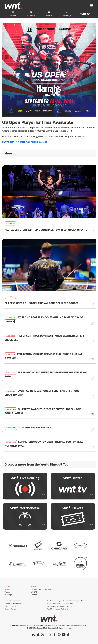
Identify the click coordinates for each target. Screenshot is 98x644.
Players (34, 586)
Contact (34, 595)
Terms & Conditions (13, 601)
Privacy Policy (10, 606)
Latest (7, 586)
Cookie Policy (10, 609)
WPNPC (34, 592)
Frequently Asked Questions (43, 589)
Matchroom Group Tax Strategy (60, 603)
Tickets (7, 592)
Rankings (8, 595)
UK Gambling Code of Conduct (60, 606)
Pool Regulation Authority (58, 609)
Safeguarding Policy (13, 603)
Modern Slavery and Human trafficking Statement (67, 601)
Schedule (9, 589)
